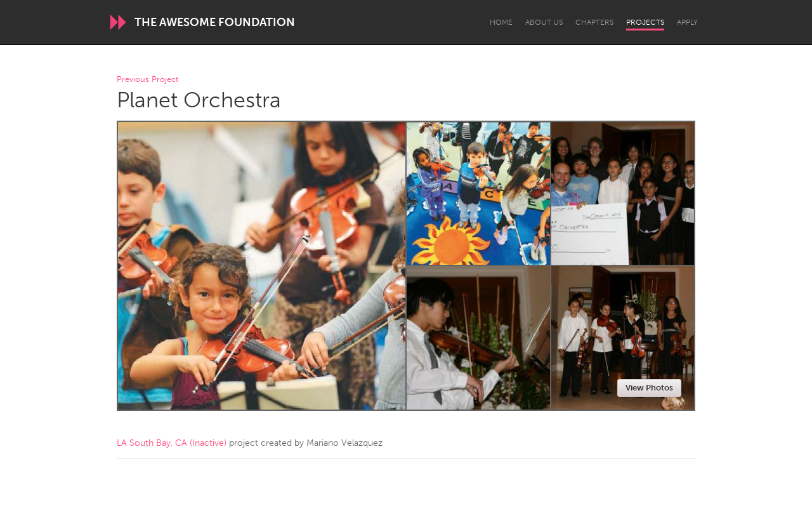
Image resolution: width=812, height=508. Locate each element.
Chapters (594, 22)
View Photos (649, 388)
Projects (645, 22)
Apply (687, 22)
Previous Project (147, 80)
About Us (544, 22)
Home (501, 22)
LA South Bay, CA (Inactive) (172, 443)
